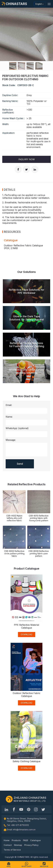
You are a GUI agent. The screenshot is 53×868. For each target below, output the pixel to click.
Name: (9, 417)
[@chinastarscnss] (14, 809)
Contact (8, 845)
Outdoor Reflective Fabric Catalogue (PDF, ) (23, 247)
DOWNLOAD (27, 634)
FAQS (26, 840)
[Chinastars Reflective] (21, 809)
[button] (49, 4)
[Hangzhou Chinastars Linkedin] (7, 809)
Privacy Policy (31, 845)
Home (7, 840)
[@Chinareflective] (43, 809)
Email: (9, 405)
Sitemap (18, 845)
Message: (11, 440)
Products (16, 840)
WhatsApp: (17, 428)
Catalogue (35, 840)
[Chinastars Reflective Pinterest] (29, 809)
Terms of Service (12, 850)
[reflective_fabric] (36, 809)
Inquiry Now (27, 159)
